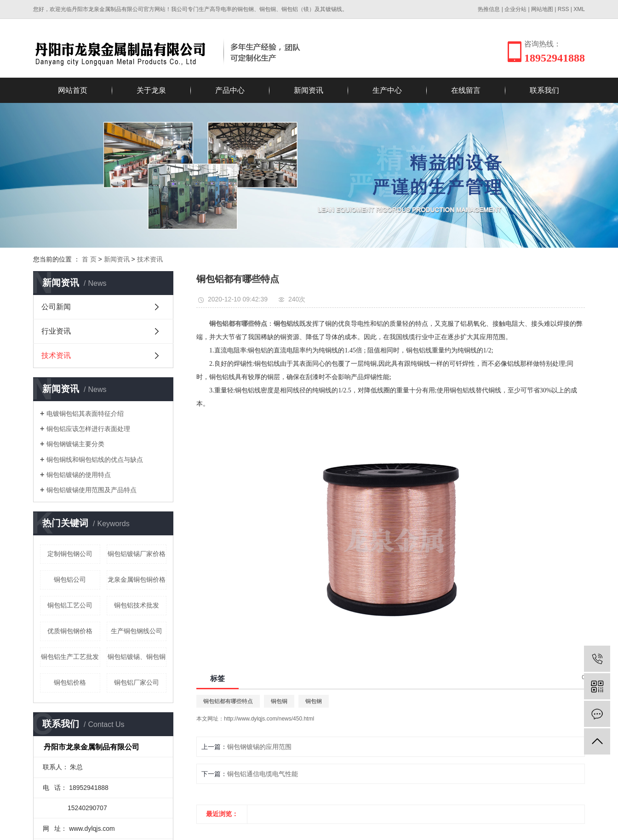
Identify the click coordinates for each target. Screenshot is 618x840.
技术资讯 (150, 259)
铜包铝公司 (70, 579)
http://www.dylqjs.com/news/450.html (269, 719)
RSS (564, 9)
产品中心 (230, 90)
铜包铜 (279, 701)
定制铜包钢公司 (70, 554)
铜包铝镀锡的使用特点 (79, 475)
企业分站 (515, 9)
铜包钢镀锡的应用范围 (259, 747)
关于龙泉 (151, 90)
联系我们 (544, 90)
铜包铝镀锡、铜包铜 (137, 657)
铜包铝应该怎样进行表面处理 (88, 429)
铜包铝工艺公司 (70, 605)
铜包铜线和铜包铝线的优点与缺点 (95, 460)
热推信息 (489, 9)
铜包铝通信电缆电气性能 (263, 774)
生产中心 (387, 90)
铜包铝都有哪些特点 (228, 701)
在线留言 (466, 90)
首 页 (89, 259)
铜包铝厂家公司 (137, 682)
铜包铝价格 (70, 682)
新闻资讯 (309, 90)
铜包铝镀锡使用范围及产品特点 (92, 490)
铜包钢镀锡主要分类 (75, 444)
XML (579, 9)
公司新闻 (56, 307)
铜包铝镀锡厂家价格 (137, 554)
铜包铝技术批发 (137, 605)
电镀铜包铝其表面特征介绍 (85, 414)
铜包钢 (314, 701)
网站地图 (542, 9)
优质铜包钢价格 (70, 631)
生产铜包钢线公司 (137, 631)
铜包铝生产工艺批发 (70, 657)
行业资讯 (56, 331)
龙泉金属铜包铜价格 (137, 579)
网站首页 (73, 90)
